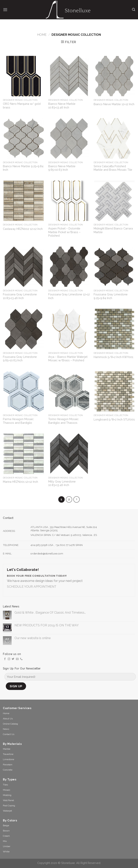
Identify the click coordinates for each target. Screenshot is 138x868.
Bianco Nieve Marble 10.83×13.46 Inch (62, 106)
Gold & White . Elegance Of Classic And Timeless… (50, 613)
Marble (7, 749)
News (6, 729)
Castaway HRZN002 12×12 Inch (23, 229)
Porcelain (8, 765)
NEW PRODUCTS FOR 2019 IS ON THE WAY (47, 625)
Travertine (8, 754)
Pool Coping (9, 806)
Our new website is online (33, 638)
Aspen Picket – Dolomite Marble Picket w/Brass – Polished (64, 232)
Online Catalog (10, 724)
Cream (6, 836)
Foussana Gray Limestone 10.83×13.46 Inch (20, 296)
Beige (6, 825)
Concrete (8, 770)
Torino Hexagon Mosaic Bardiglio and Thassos (63, 421)
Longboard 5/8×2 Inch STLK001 (114, 419)
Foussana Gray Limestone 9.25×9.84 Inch (111, 296)
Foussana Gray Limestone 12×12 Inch (69, 296)
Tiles (5, 785)
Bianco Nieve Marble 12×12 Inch (114, 104)
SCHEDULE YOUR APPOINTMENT (32, 587)
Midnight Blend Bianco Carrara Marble (113, 230)
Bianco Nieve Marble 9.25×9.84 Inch (23, 168)
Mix (5, 841)
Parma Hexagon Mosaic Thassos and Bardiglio (18, 421)
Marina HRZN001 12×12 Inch (20, 482)
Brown (6, 831)
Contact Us (9, 734)
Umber (7, 846)
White (6, 852)
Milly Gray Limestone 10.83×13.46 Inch (62, 483)
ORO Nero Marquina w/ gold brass (22, 106)
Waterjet (7, 811)
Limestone (8, 759)
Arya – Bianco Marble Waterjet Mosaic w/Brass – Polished (68, 359)
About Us (8, 719)
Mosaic (7, 790)
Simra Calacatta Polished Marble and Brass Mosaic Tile (113, 168)
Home (42, 35)
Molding (7, 795)
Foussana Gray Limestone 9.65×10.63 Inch (20, 359)
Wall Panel (8, 800)
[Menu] (5, 10)
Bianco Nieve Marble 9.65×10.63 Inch (62, 168)
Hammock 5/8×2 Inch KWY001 (113, 357)
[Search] (134, 10)
